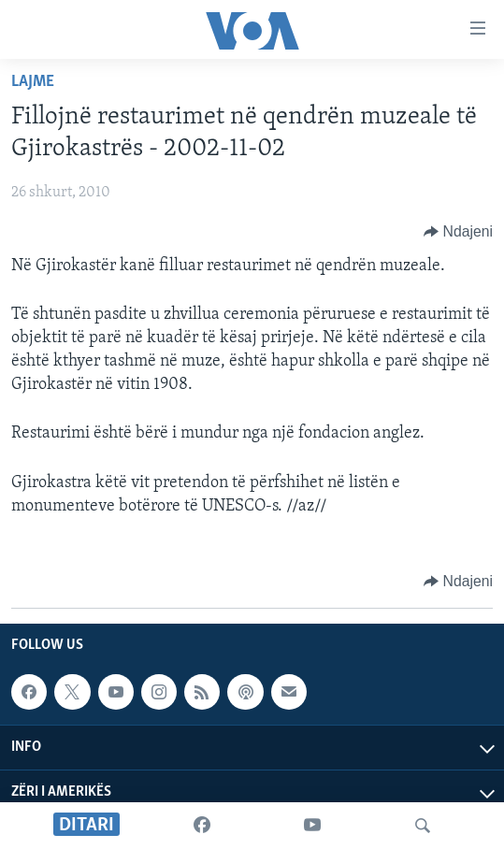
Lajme (33, 82)
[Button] (458, 232)
